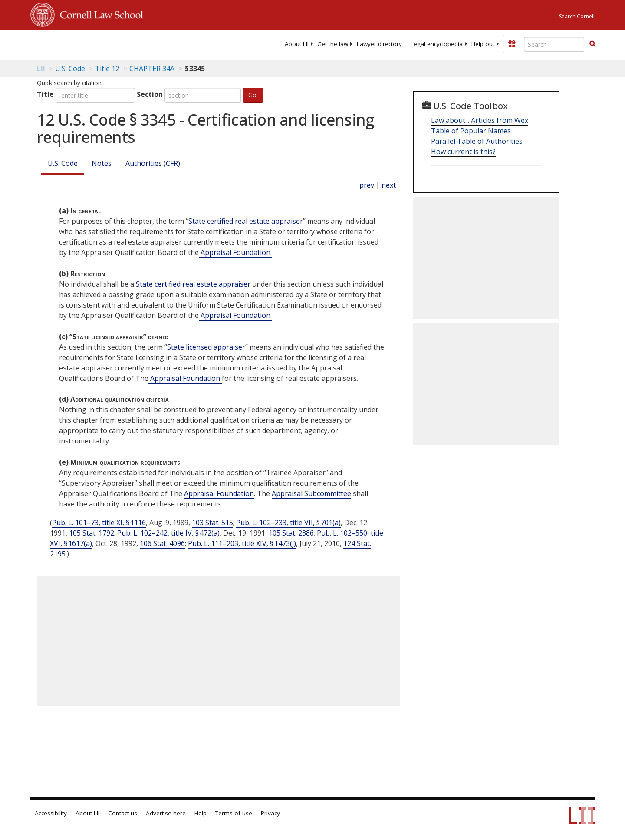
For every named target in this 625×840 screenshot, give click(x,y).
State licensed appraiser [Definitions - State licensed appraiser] (206, 347)
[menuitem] (297, 44)
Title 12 (107, 69)
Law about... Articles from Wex (480, 120)
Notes (102, 163)
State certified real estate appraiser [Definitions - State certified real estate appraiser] (246, 221)
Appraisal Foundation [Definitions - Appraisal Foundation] (185, 378)
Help (201, 813)
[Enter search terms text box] (554, 44)
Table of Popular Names (471, 131)
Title (45, 94)
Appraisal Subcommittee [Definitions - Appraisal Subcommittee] (311, 493)
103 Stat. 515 (212, 523)
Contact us (123, 813)
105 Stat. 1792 (92, 533)
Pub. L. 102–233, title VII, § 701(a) (288, 523)
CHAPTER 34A (152, 69)
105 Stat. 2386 (291, 533)
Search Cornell (577, 16)
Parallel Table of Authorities (477, 141)
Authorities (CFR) (153, 163)
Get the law (333, 44)
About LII (297, 44)
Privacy (270, 813)
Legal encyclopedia (437, 44)
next (389, 185)
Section (150, 94)
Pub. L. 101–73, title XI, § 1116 (99, 523)
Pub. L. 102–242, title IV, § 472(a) (168, 533)
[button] (592, 44)
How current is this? (463, 152)
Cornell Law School (99, 13)
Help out (483, 44)
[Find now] (592, 44)
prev (367, 185)
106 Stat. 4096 (162, 543)
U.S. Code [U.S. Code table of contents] (70, 69)
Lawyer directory (379, 44)
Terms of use (234, 813)
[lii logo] (128, 43)
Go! (253, 95)
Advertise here (166, 813)
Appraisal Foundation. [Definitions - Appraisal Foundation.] (235, 252)
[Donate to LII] (512, 44)
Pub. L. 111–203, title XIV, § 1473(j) (242, 543)
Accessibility (51, 813)
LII (41, 69)
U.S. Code (63, 163)
